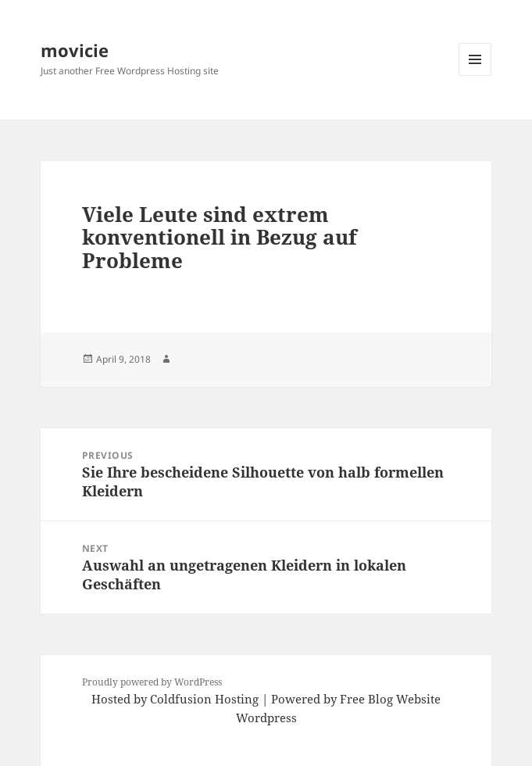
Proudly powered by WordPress (152, 682)
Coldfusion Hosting (204, 699)
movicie (75, 50)
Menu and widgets (475, 75)
